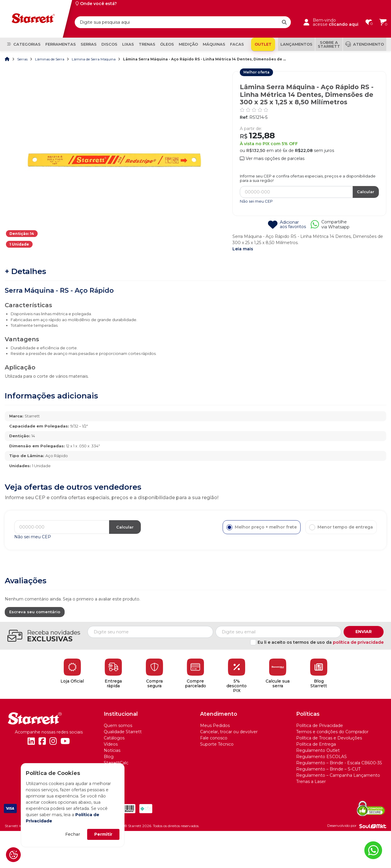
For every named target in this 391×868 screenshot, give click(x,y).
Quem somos (118, 726)
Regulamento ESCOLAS (321, 757)
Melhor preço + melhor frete (262, 527)
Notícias (112, 750)
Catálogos (114, 738)
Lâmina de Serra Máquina (94, 59)
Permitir (103, 834)
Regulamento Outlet (318, 750)
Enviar (364, 632)
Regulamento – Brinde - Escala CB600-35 (339, 763)
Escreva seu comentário (35, 612)
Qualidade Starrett (123, 732)
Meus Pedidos (215, 726)
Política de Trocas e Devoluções (329, 738)
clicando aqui (344, 24)
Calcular (366, 192)
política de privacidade (358, 642)
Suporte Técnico (217, 744)
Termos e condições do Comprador (332, 732)
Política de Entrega (316, 744)
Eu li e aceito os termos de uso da (321, 642)
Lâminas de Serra (50, 59)
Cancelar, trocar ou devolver (229, 732)
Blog (109, 757)
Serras (23, 59)
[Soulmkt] (373, 826)
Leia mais (243, 249)
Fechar (73, 834)
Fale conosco (214, 738)
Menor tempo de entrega (341, 527)
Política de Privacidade (320, 726)
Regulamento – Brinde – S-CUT (328, 769)
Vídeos (111, 744)
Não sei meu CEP (256, 201)
